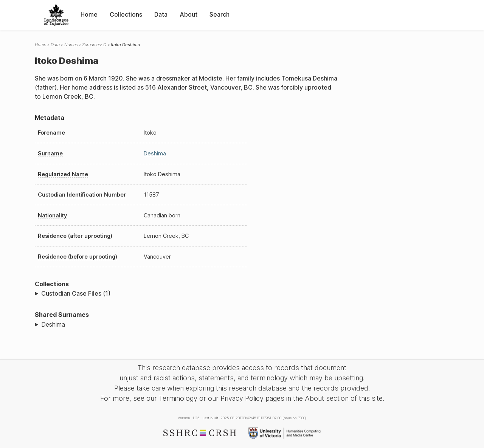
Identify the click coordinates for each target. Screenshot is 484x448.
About (188, 14)
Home (89, 14)
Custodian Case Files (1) (76, 293)
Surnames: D (94, 45)
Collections (126, 14)
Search (220, 14)
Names (71, 45)
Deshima (155, 153)
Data (161, 14)
